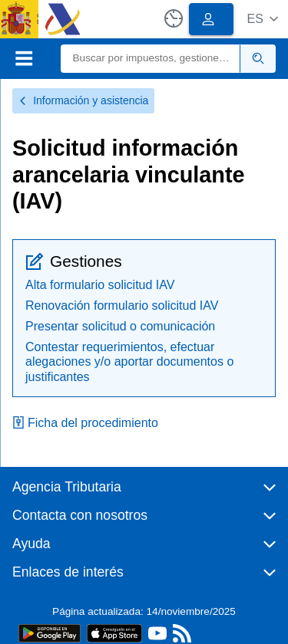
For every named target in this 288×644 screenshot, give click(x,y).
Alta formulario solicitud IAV (100, 285)
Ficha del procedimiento (85, 423)
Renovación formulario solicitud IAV (122, 306)
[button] (262, 19)
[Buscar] (151, 59)
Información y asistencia (83, 100)
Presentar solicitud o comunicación (120, 326)
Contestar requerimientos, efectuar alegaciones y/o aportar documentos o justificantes (129, 361)
